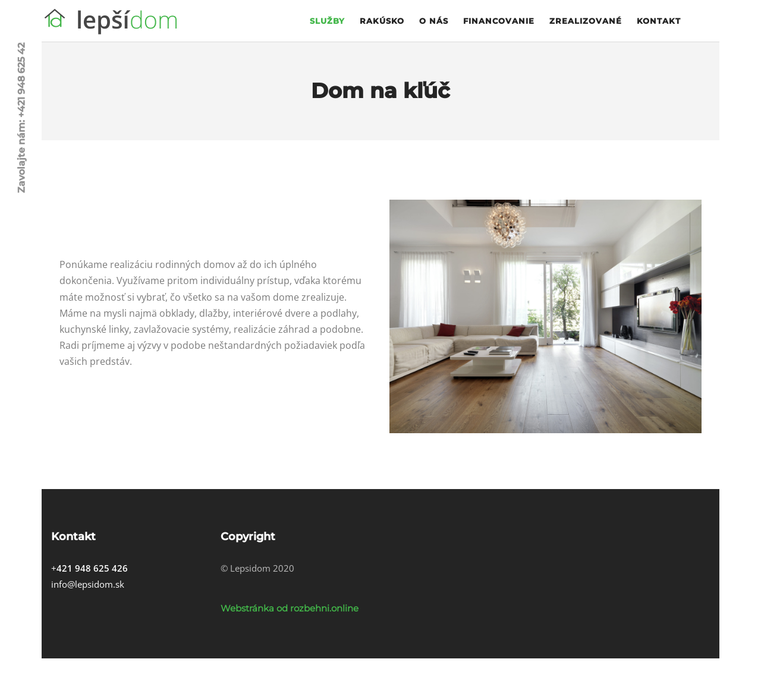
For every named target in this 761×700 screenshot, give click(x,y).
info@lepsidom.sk (88, 584)
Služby (327, 21)
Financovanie (499, 21)
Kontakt (659, 21)
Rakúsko (382, 21)
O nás (434, 21)
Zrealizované (586, 21)
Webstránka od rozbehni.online (290, 608)
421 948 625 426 (92, 568)
